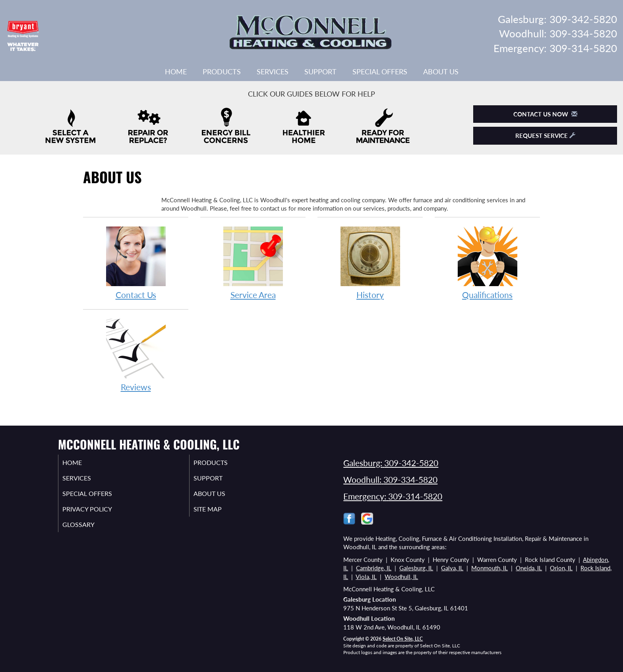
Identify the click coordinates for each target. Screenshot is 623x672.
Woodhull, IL (401, 577)
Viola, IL (366, 577)
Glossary (88, 530)
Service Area (253, 262)
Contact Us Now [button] (545, 114)
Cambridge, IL (374, 568)
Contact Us (136, 262)
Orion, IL (561, 568)
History (370, 262)
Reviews (136, 355)
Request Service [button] (545, 136)
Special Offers (380, 72)
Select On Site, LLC (403, 639)
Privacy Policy (98, 513)
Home (176, 72)
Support (320, 72)
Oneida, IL (529, 568)
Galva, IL (452, 568)
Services (273, 72)
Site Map (218, 513)
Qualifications (487, 262)
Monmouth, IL (489, 568)
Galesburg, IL (416, 568)
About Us (441, 72)
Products (222, 72)
